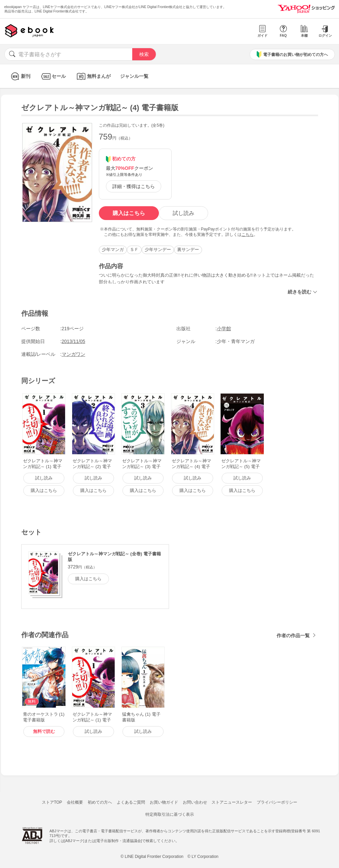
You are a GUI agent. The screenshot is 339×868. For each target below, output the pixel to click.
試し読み (183, 213)
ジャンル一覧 (134, 76)
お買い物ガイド (164, 802)
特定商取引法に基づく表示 (170, 814)
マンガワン (74, 354)
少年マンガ (113, 250)
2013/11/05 (74, 341)
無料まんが (93, 76)
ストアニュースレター (232, 802)
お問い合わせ (195, 802)
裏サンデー (188, 250)
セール (53, 76)
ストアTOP (52, 802)
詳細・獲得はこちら (134, 186)
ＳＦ (134, 250)
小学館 (224, 329)
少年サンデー (158, 250)
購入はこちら (129, 213)
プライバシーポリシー (277, 802)
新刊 (20, 76)
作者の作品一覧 (293, 635)
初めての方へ (100, 802)
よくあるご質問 (131, 802)
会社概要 (75, 802)
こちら (248, 235)
